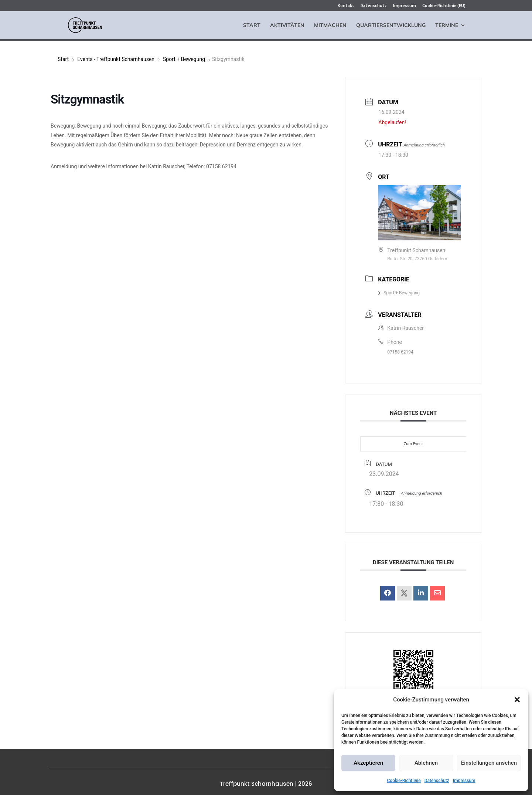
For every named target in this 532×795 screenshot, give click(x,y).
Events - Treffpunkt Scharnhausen (116, 59)
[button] (517, 700)
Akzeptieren (368, 763)
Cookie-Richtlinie (404, 781)
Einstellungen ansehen (489, 763)
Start (252, 26)
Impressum (464, 781)
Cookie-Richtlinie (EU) (444, 6)
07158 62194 (400, 352)
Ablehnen (426, 763)
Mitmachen (330, 26)
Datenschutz (437, 781)
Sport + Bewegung (184, 59)
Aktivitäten (287, 26)
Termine (447, 26)
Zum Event (413, 444)
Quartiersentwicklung (391, 26)
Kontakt (346, 6)
